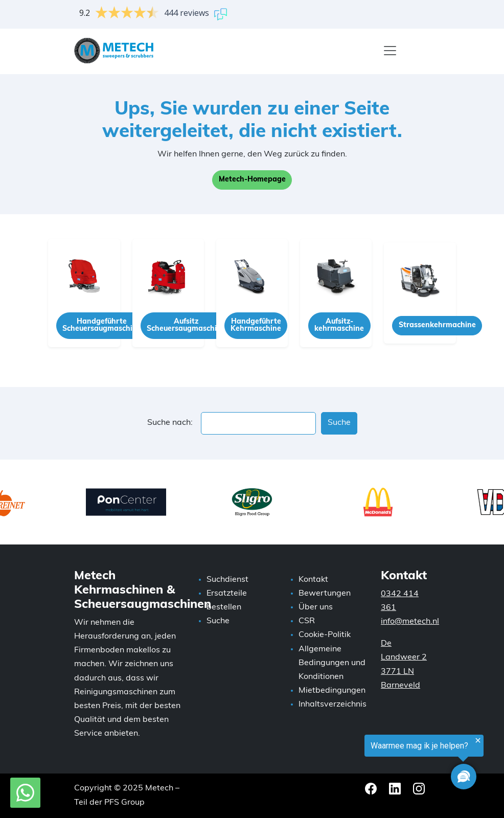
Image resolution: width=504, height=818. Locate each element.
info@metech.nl (410, 622)
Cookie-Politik (325, 635)
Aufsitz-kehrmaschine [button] (339, 325)
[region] (378, 764)
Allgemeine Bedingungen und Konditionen (332, 663)
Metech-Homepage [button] (252, 180)
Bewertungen (325, 594)
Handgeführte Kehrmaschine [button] (256, 325)
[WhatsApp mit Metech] (25, 793)
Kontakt (313, 580)
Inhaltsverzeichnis (333, 705)
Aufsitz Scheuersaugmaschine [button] (186, 325)
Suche (218, 621)
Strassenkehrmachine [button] (437, 325)
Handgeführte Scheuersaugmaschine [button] (102, 325)
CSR (307, 621)
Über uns (316, 607)
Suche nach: (170, 423)
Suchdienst (227, 580)
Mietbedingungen (332, 691)
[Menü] (390, 51)
